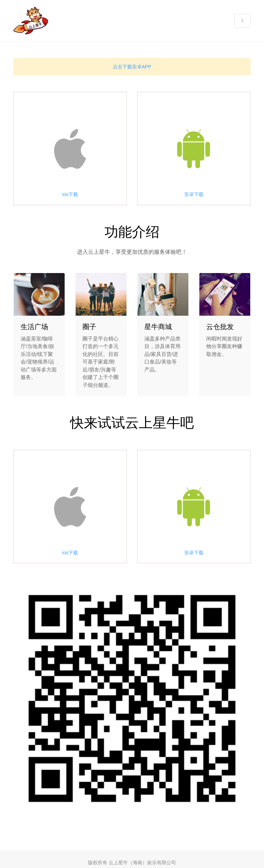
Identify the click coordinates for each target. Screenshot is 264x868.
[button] (243, 21)
